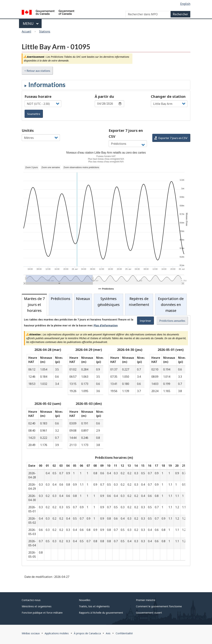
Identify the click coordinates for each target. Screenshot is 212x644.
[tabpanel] (106, 441)
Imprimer (145, 321)
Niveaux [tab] (83, 299)
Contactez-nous (31, 600)
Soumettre (34, 114)
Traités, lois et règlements (94, 606)
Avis (108, 633)
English (185, 4)
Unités (28, 130)
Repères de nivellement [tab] (139, 302)
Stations (45, 31)
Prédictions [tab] (61, 299)
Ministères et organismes (37, 606)
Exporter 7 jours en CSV (126, 133)
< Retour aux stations (37, 71)
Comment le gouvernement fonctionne (159, 606)
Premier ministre (146, 600)
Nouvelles (85, 600)
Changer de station (168, 96)
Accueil (26, 31)
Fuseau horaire (38, 96)
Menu (31, 23)
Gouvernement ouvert (149, 613)
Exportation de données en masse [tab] (171, 305)
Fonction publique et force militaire (42, 613)
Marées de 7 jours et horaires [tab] (34, 305)
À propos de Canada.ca (87, 633)
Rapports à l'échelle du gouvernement (101, 613)
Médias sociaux (31, 633)
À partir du (104, 96)
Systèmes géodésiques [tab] (109, 302)
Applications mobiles (57, 633)
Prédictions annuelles (172, 321)
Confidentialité (124, 633)
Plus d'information (106, 325)
